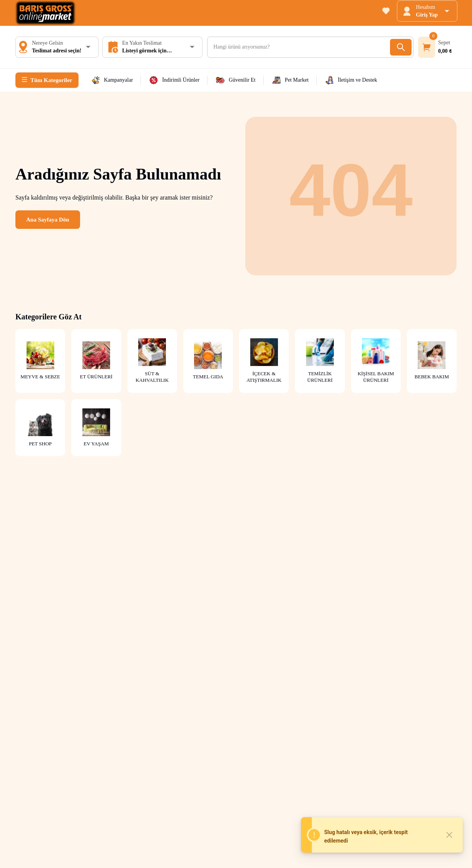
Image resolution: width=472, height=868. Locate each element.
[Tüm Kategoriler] (47, 80)
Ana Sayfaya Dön (48, 220)
